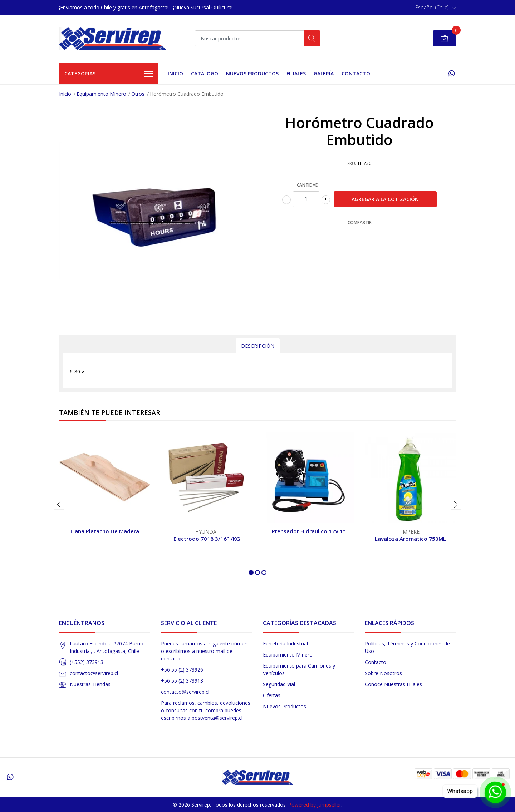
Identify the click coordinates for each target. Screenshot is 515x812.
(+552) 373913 (87, 662)
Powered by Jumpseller (315, 805)
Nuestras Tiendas (90, 684)
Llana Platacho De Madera (105, 531)
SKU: (352, 164)
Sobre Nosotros (383, 673)
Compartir (360, 222)
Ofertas (272, 695)
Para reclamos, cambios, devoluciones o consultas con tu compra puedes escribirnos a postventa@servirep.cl (206, 710)
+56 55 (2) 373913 (182, 681)
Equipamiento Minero (101, 94)
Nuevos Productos (252, 73)
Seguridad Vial (279, 684)
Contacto (356, 73)
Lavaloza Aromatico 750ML (410, 539)
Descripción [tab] (258, 346)
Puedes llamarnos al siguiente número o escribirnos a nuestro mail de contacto (205, 651)
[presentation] (59, 504)
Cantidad (308, 185)
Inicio (175, 73)
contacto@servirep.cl (94, 673)
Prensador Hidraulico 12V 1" (309, 531)
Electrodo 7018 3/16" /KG (207, 539)
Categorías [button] (109, 74)
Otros (138, 94)
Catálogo (205, 73)
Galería (324, 73)
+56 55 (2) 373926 (182, 670)
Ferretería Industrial (285, 643)
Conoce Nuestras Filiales (393, 684)
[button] (436, 8)
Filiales (296, 73)
